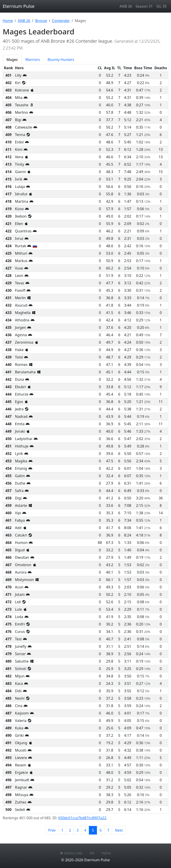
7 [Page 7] (108, 830)
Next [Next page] (119, 830)
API (92, 853)
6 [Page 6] (101, 830)
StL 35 (161, 6)
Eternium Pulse (19, 6)
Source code (71, 853)
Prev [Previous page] (52, 830)
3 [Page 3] (78, 830)
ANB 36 (126, 6)
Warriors (33, 60)
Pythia (106, 853)
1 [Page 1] (62, 830)
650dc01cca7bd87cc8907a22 (82, 818)
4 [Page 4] (85, 830)
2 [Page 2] (70, 830)
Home (8, 21)
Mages (12, 60)
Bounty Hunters (61, 60)
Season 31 (144, 6)
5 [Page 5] (94, 830)
